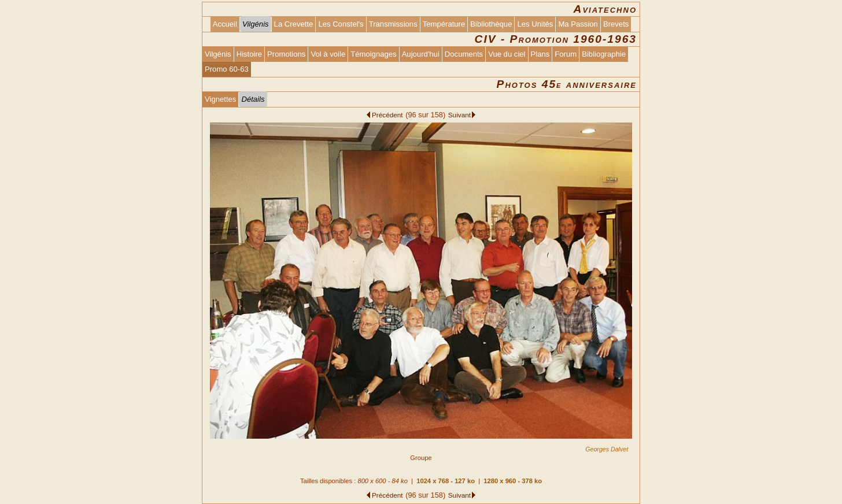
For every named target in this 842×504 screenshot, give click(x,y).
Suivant (459, 115)
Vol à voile (328, 54)
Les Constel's (341, 24)
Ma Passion (578, 24)
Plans (540, 54)
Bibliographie (604, 54)
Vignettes (220, 99)
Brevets (616, 24)
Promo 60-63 (227, 69)
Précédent (387, 115)
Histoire (249, 54)
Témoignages (373, 54)
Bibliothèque (491, 24)
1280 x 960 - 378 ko (513, 481)
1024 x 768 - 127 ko (446, 481)
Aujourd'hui (421, 54)
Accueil (225, 24)
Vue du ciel (507, 54)
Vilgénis (218, 54)
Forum (566, 54)
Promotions (286, 54)
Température (444, 24)
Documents (464, 54)
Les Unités (535, 24)
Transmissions (393, 24)
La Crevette (294, 24)
